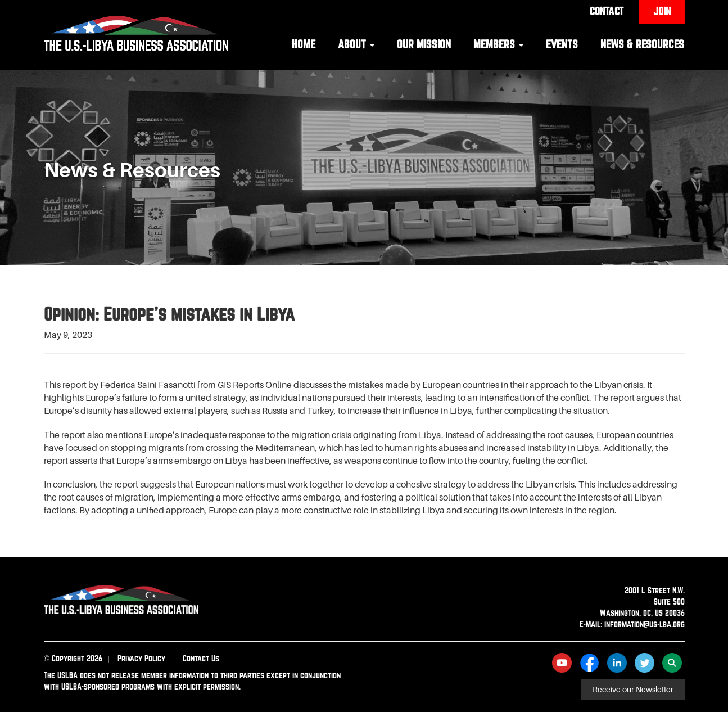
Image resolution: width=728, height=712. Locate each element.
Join (662, 11)
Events (562, 44)
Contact (607, 11)
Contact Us (201, 658)
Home (304, 44)
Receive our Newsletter (633, 690)
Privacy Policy (141, 658)
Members (498, 44)
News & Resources (642, 44)
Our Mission (424, 44)
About (356, 44)
